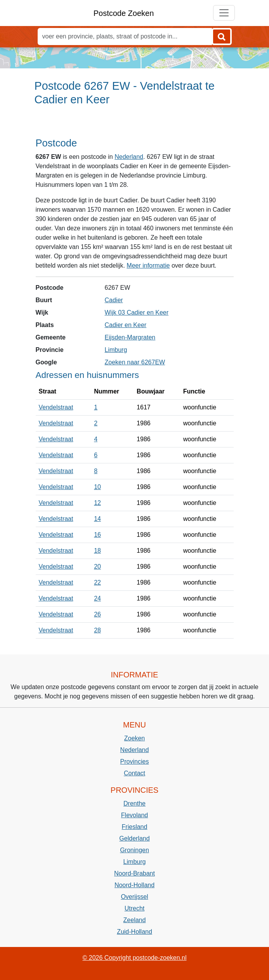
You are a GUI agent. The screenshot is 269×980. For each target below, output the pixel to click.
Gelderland (134, 838)
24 (97, 598)
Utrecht (135, 908)
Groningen (134, 850)
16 (97, 535)
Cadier (114, 300)
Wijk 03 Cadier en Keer (137, 312)
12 (97, 503)
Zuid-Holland (134, 932)
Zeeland (135, 920)
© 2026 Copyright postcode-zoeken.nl (135, 958)
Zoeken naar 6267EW (135, 362)
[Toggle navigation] (224, 13)
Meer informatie (148, 265)
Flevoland (134, 815)
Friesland (135, 827)
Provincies (135, 762)
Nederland (129, 157)
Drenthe (134, 803)
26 (97, 614)
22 (97, 582)
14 (97, 519)
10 (97, 487)
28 (97, 630)
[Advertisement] (134, 125)
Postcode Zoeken (124, 13)
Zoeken (134, 738)
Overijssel (134, 897)
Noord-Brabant (134, 873)
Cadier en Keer (126, 325)
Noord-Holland (134, 885)
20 (97, 567)
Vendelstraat (56, 407)
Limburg (116, 350)
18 (97, 551)
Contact (134, 773)
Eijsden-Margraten (130, 337)
